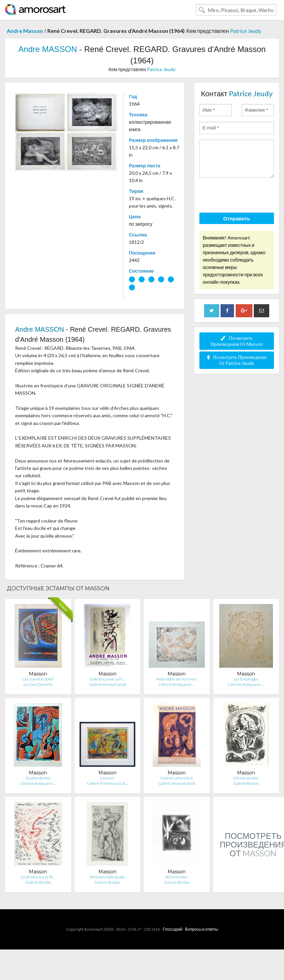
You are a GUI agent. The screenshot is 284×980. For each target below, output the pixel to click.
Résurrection (177, 877)
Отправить (237, 218)
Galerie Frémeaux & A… (107, 783)
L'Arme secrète (246, 778)
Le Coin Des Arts (38, 684)
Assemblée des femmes (177, 679)
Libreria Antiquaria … (177, 684)
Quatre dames (38, 778)
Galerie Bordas (246, 783)
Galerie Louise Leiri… (107, 679)
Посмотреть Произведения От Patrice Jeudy (237, 360)
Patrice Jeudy (246, 31)
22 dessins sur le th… (38, 877)
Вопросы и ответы (201, 929)
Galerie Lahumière (177, 778)
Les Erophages (246, 679)
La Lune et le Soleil (38, 679)
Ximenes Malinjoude (107, 877)
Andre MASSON (48, 49)
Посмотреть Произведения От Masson (237, 341)
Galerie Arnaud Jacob (107, 684)
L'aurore (107, 778)
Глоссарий (173, 929)
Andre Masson (25, 31)
